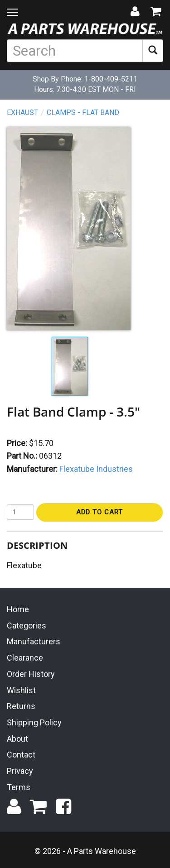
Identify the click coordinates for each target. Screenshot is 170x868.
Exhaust (22, 113)
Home (18, 609)
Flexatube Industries (96, 469)
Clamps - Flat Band (83, 113)
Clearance (25, 658)
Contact (21, 755)
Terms (19, 787)
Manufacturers (34, 641)
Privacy (20, 771)
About (17, 739)
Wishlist (21, 690)
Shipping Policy (34, 722)
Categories (27, 626)
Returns (21, 706)
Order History (31, 674)
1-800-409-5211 (111, 79)
